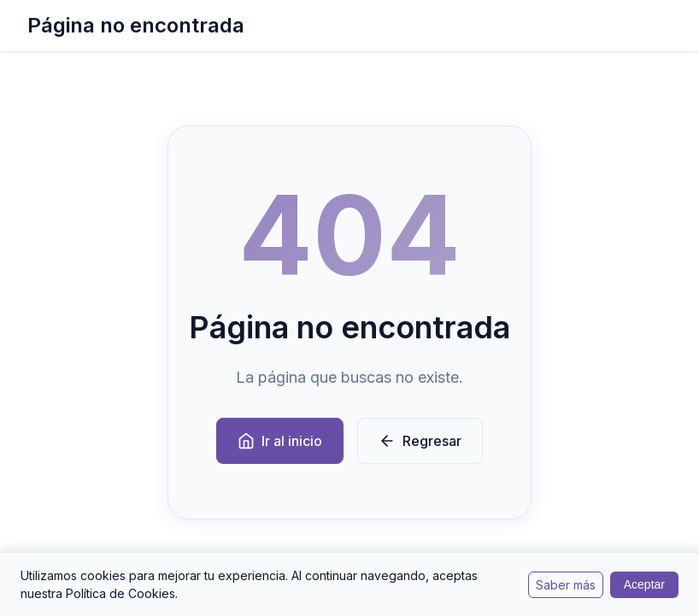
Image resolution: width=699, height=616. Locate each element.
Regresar (420, 441)
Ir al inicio (280, 441)
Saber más (566, 585)
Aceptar (644, 584)
